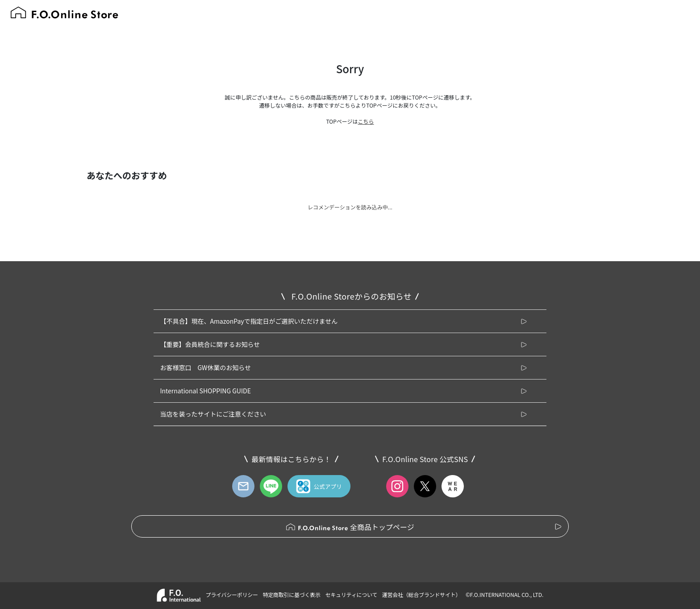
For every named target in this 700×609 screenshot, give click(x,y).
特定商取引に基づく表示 (291, 594)
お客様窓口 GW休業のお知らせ (205, 367)
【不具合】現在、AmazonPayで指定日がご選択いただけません (249, 321)
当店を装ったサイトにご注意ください (213, 414)
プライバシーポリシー (231, 594)
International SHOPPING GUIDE (205, 391)
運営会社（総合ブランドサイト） (421, 594)
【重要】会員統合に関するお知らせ (210, 344)
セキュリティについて (352, 594)
